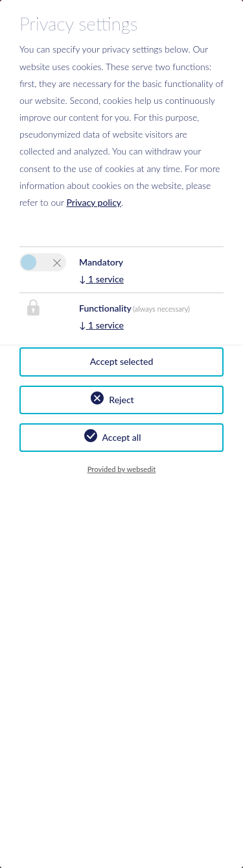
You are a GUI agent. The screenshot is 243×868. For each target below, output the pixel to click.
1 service (101, 279)
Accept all (122, 437)
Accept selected (122, 361)
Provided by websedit (122, 469)
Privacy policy (94, 202)
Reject (121, 400)
